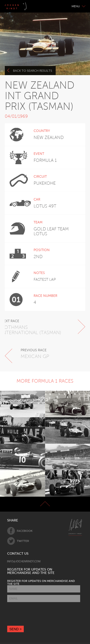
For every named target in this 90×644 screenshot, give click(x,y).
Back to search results (30, 70)
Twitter (18, 541)
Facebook (20, 531)
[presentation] (44, 614)
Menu (78, 6)
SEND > (15, 629)
